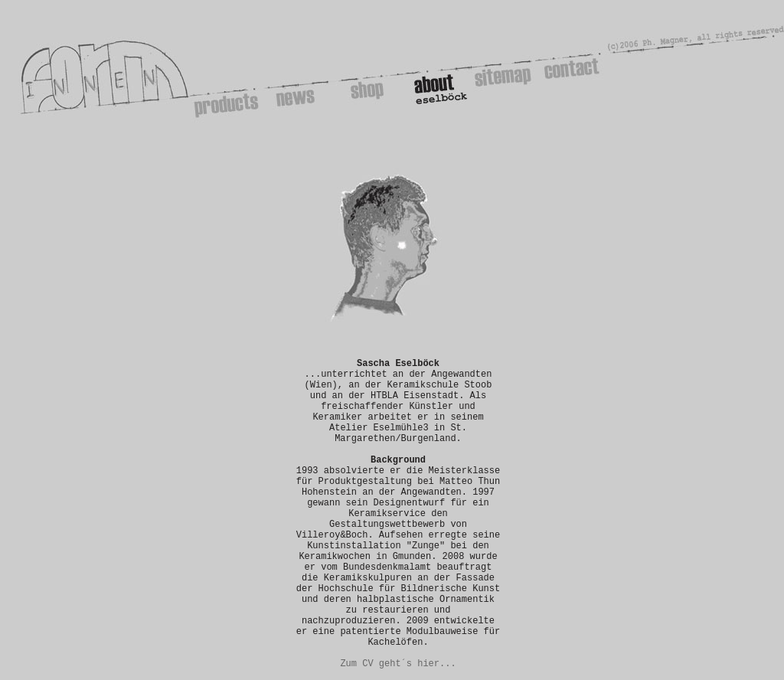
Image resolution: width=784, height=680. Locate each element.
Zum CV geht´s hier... (398, 664)
